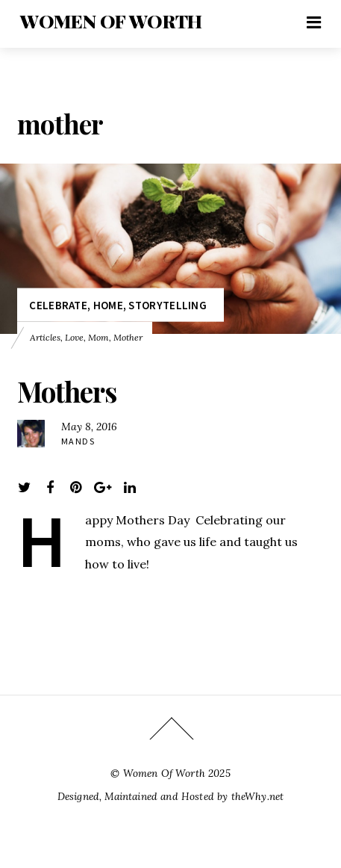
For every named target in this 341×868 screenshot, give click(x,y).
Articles (45, 337)
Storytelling (168, 304)
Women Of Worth (164, 773)
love (74, 337)
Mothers (67, 391)
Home (108, 304)
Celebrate (58, 304)
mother (128, 337)
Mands (78, 441)
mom (98, 337)
